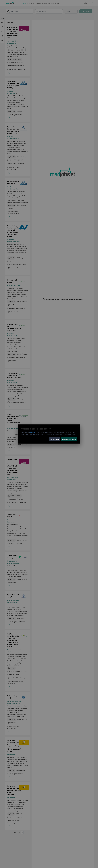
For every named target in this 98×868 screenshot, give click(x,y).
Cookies (33, 433)
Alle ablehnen (54, 439)
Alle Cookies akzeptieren (69, 439)
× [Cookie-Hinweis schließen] (78, 427)
